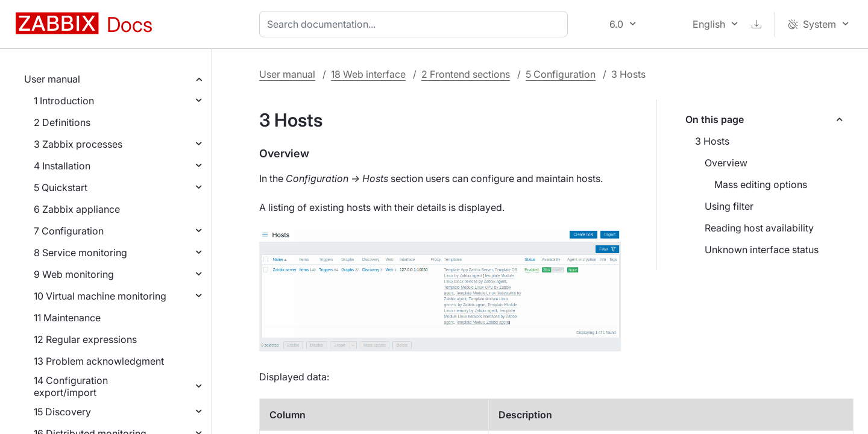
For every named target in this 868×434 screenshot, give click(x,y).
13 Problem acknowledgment (99, 361)
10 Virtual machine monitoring (100, 296)
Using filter (729, 206)
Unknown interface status (762, 250)
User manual (52, 79)
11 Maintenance (67, 318)
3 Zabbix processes (78, 144)
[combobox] (416, 24)
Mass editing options (761, 184)
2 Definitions (62, 122)
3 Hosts (712, 141)
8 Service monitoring (80, 253)
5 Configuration (561, 74)
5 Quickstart (61, 187)
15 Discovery (62, 412)
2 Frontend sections (466, 74)
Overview (726, 163)
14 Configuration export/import (71, 386)
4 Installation (62, 166)
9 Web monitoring (74, 274)
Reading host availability (759, 228)
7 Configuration (69, 231)
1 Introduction (64, 101)
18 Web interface (368, 74)
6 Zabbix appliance (77, 209)
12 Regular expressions (85, 339)
